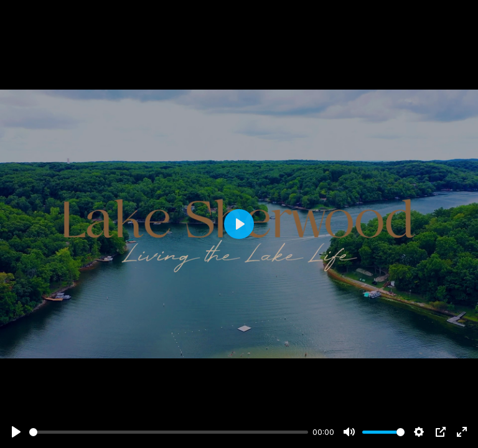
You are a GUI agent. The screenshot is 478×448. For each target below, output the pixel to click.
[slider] (169, 432)
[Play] (16, 432)
